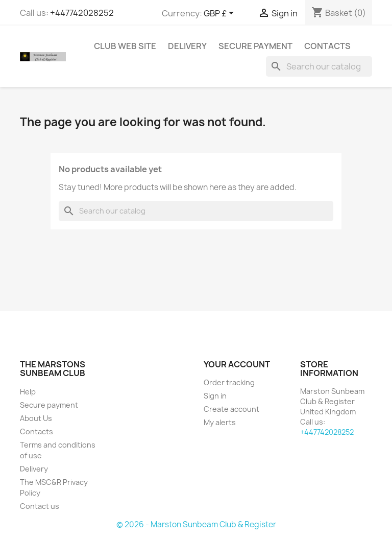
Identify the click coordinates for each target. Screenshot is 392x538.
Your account (237, 364)
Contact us (40, 506)
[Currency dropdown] (220, 14)
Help (28, 392)
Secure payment (255, 46)
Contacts (327, 46)
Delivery (187, 46)
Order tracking (229, 382)
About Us (36, 418)
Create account (231, 409)
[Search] (319, 66)
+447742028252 (82, 13)
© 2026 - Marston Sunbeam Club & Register (196, 524)
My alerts (220, 422)
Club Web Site (125, 46)
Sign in (215, 396)
